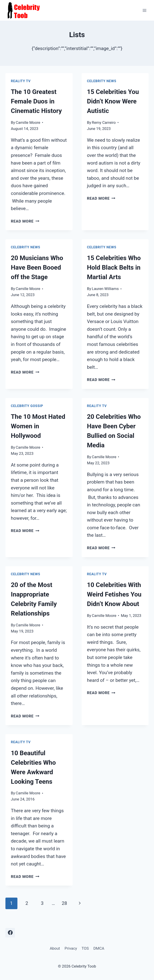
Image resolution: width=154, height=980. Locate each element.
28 (64, 903)
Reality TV (21, 81)
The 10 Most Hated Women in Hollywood (38, 426)
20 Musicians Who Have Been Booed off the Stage (37, 267)
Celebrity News (102, 81)
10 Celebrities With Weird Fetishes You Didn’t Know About (114, 594)
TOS (85, 948)
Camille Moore (28, 122)
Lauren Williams (105, 289)
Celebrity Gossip (27, 406)
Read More (25, 221)
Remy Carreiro (104, 122)
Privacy (71, 948)
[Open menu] (144, 10)
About (55, 948)
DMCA (99, 948)
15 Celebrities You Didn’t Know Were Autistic (113, 101)
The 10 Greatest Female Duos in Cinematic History (36, 101)
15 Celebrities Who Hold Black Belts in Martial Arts (114, 267)
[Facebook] (10, 933)
